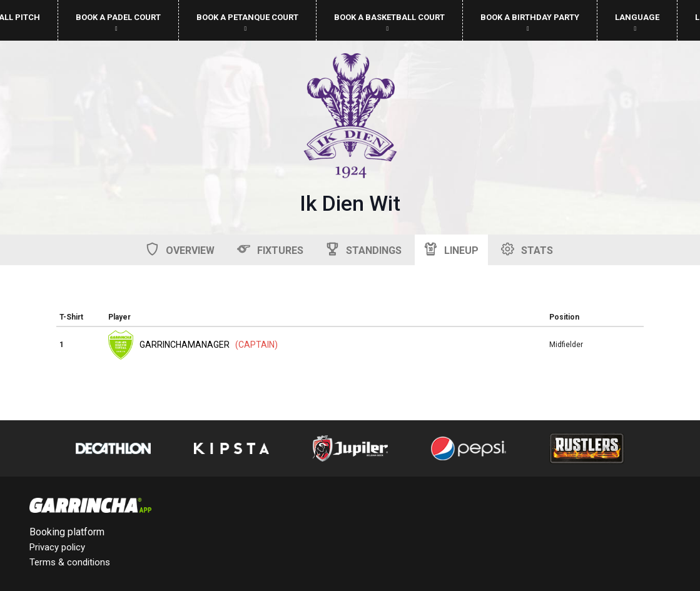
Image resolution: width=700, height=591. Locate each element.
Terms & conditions (70, 562)
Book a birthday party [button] (530, 22)
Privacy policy (57, 547)
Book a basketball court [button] (389, 22)
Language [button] (637, 22)
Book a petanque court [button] (247, 22)
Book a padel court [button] (118, 22)
